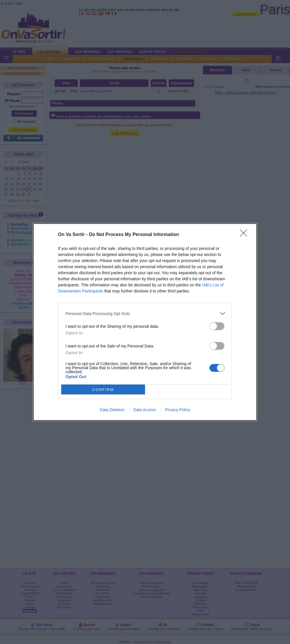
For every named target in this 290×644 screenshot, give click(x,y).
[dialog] (145, 322)
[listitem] (145, 313)
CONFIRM (103, 389)
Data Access (145, 410)
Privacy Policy (178, 410)
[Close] (245, 235)
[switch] (217, 326)
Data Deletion (112, 410)
